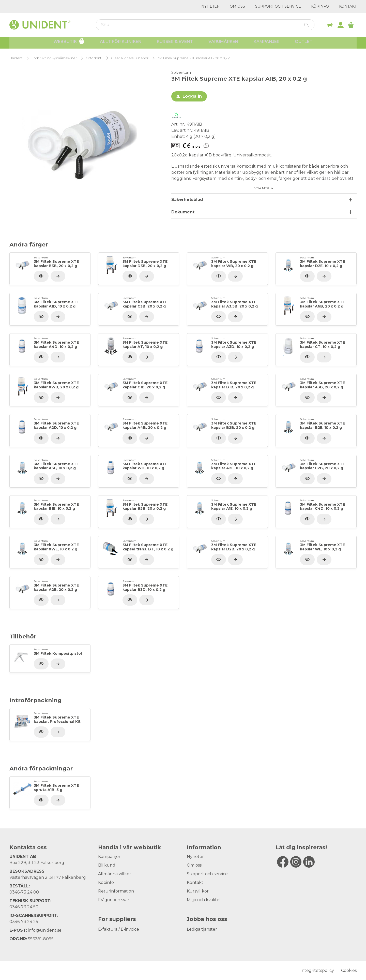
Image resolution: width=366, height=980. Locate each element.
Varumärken (223, 43)
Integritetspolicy (317, 970)
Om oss (237, 6)
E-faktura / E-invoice (119, 929)
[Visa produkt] (58, 276)
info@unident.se (45, 930)
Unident (16, 58)
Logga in (192, 96)
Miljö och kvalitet (204, 900)
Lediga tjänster (202, 929)
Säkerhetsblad (187, 200)
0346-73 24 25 (24, 922)
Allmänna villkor (115, 874)
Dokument (183, 212)
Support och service (278, 6)
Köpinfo (320, 6)
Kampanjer (267, 43)
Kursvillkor (198, 891)
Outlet (304, 43)
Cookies (349, 970)
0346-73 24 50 (24, 907)
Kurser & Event (175, 43)
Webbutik (69, 43)
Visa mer (262, 188)
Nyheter (210, 6)
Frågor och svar (114, 900)
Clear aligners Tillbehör (130, 58)
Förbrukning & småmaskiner (54, 58)
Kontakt (348, 6)
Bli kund (107, 865)
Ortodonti (94, 58)
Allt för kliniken (121, 43)
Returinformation (116, 891)
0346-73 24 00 (24, 892)
